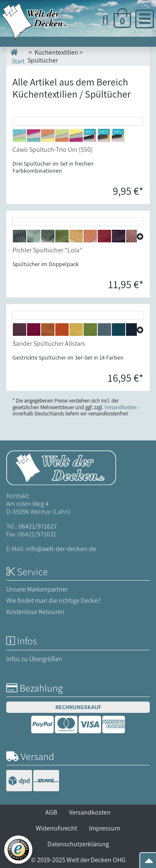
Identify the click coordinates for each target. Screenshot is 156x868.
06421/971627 (38, 526)
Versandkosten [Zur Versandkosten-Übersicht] (120, 407)
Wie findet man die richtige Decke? (53, 600)
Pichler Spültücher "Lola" (47, 250)
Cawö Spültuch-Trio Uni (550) (53, 150)
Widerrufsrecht (56, 828)
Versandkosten (90, 812)
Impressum (105, 828)
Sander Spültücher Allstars (49, 343)
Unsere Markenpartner (37, 589)
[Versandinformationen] (33, 781)
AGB (51, 812)
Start (17, 56)
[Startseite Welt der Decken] (61, 467)
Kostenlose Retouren (35, 612)
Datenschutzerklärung (78, 844)
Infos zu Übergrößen (34, 659)
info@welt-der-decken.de (61, 549)
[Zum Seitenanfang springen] (149, 863)
